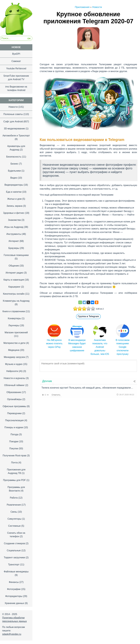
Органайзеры (14, 399)
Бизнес (14, 164)
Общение (14, 266)
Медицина (14, 350)
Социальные (14, 550)
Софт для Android (13, 122)
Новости (13, 107)
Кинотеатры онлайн (14, 294)
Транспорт (14, 565)
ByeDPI (16, 54)
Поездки (14, 441)
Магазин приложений (16, 332)
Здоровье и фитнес (14, 213)
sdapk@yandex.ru (12, 634)
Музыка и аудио (14, 364)
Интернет (14, 241)
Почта (14, 463)
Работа (14, 498)
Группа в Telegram (88, 316)
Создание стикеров (14, 543)
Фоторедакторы (14, 596)
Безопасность (14, 157)
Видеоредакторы (14, 185)
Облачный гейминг (14, 385)
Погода (14, 434)
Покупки (14, 448)
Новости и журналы (14, 378)
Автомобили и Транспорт (16, 136)
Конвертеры (14, 318)
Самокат (16, 61)
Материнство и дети (14, 343)
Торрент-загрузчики (14, 557)
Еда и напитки (14, 192)
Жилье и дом (14, 199)
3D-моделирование (14, 129)
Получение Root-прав (14, 456)
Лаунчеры (14, 325)
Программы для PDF (14, 480)
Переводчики (14, 413)
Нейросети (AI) (14, 371)
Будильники (14, 171)
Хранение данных (14, 603)
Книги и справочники (14, 311)
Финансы (14, 582)
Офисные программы (14, 406)
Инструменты (14, 234)
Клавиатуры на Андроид (16, 301)
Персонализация (14, 420)
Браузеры (14, 248)
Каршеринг (14, 287)
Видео (14, 178)
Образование (14, 392)
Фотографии (14, 589)
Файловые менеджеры (16, 572)
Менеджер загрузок (14, 357)
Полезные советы (13, 114)
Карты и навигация (14, 280)
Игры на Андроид (14, 227)
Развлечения (14, 505)
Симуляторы (14, 519)
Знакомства (14, 220)
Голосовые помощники (16, 255)
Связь (14, 512)
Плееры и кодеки (14, 427)
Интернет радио (14, 273)
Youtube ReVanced (16, 68)
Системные (14, 526)
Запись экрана (14, 206)
